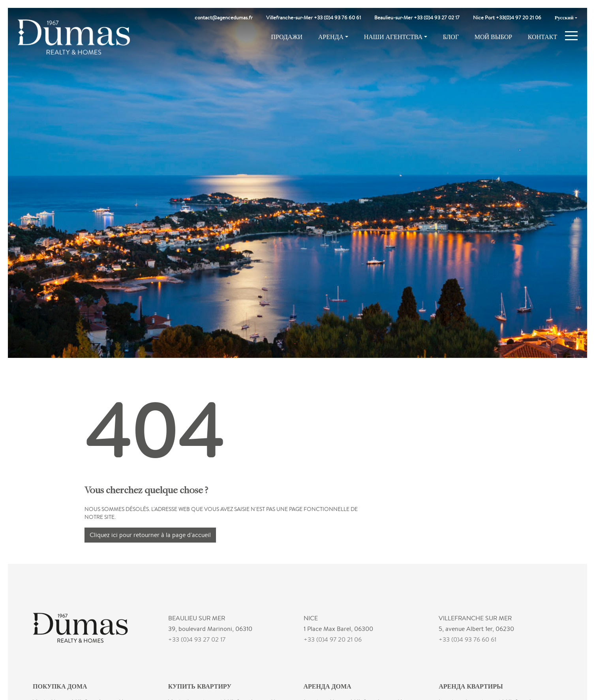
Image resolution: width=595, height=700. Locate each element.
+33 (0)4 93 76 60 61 (467, 639)
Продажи (287, 37)
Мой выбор (494, 37)
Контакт (542, 37)
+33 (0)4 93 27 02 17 (197, 639)
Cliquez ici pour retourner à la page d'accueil (150, 535)
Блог (451, 37)
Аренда (331, 37)
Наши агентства (393, 37)
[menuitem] (566, 18)
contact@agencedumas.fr (224, 18)
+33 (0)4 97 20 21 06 (333, 639)
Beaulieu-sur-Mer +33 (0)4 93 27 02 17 (417, 18)
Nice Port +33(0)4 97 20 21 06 (507, 18)
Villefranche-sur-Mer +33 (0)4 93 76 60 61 (313, 18)
